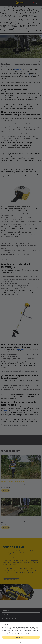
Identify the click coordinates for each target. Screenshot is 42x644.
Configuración (21, 642)
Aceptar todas (20, 637)
